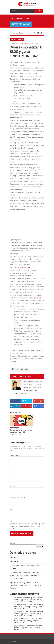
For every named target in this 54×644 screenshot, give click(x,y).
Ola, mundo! (14, 557)
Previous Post (17, 33)
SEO (27, 18)
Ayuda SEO (18, 598)
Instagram (16, 428)
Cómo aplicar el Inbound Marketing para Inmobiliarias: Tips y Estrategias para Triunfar (29, 599)
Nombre (13, 486)
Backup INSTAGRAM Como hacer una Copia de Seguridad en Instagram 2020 (29, 607)
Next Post (38, 33)
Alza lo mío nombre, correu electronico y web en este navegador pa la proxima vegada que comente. (27, 526)
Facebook (17, 401)
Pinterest (29, 406)
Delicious (40, 406)
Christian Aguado (23, 43)
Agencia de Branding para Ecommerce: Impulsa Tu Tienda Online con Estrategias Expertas (25, 585)
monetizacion (17, 40)
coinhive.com (25, 267)
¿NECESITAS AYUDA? (21, 24)
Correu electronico (17, 498)
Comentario (15, 455)
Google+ (40, 401)
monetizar (25, 369)
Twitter (28, 401)
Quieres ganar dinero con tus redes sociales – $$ (21, 431)
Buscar (12, 543)
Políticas (13, 641)
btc (18, 369)
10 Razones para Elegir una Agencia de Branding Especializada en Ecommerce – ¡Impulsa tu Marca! (25, 575)
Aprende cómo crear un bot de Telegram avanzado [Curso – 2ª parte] (29, 627)
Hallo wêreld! (14, 561)
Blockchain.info (35, 298)
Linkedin (17, 406)
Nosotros (17, 18)
